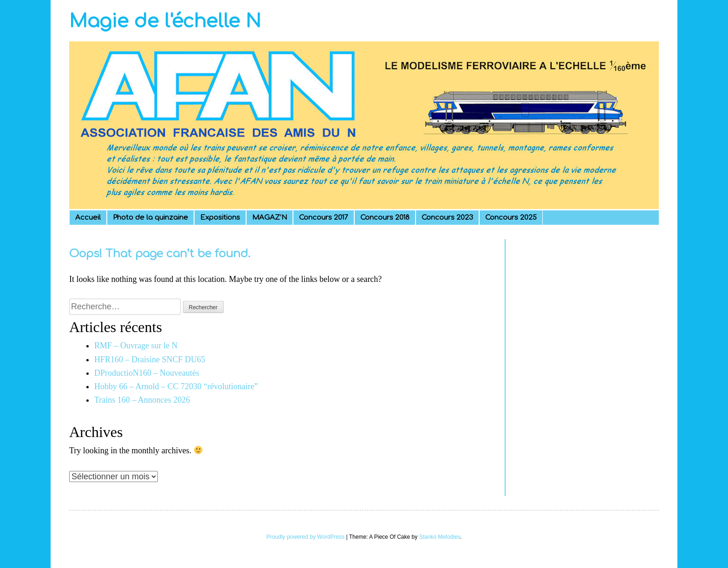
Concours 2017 (324, 218)
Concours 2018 (385, 218)
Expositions (220, 218)
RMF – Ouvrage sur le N (136, 346)
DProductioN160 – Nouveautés (147, 373)
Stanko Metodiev (440, 537)
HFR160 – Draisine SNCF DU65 (150, 359)
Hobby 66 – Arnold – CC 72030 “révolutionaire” (176, 386)
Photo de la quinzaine (150, 218)
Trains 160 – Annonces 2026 (142, 400)
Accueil (88, 218)
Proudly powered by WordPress (306, 537)
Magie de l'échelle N (165, 21)
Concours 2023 (447, 218)
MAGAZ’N (270, 218)
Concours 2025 (511, 218)
